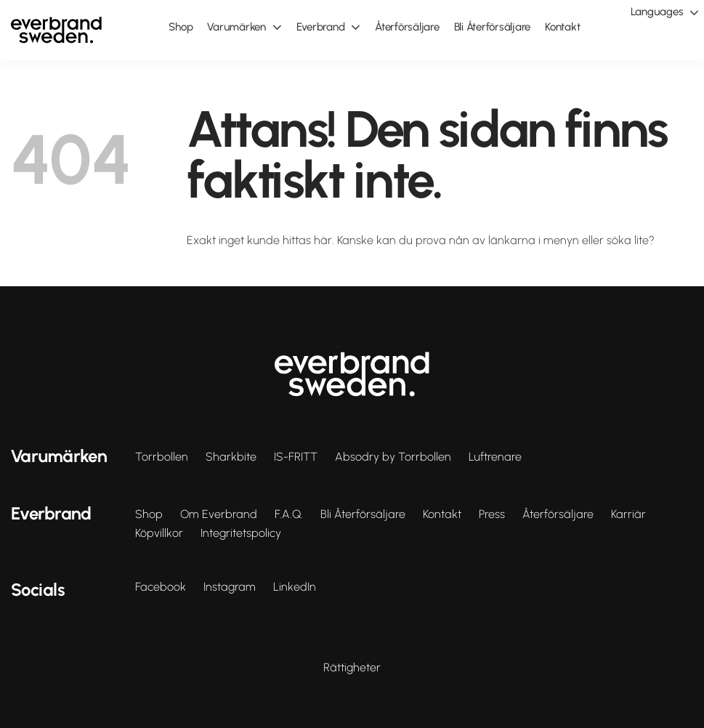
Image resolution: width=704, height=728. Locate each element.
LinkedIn (295, 587)
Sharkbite (231, 457)
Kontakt (442, 514)
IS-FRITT (296, 457)
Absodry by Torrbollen (393, 457)
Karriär (628, 514)
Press (492, 514)
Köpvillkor (159, 533)
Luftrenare (495, 457)
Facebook (161, 587)
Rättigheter (352, 667)
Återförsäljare (558, 514)
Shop (149, 514)
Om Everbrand (219, 514)
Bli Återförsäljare (363, 514)
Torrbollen (162, 457)
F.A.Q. (289, 514)
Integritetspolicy (241, 533)
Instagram (230, 587)
